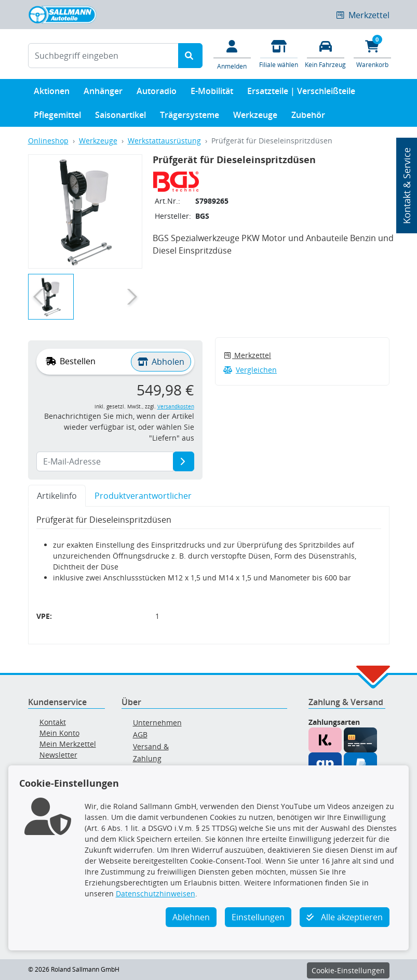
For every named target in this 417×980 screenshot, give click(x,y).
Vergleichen (250, 370)
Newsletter (58, 755)
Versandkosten (176, 407)
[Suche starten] (190, 56)
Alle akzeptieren (345, 917)
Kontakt (53, 722)
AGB (140, 734)
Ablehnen (191, 917)
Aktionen (52, 93)
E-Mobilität (212, 93)
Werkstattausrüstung (164, 141)
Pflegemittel (57, 117)
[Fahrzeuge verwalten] (326, 53)
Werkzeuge (255, 117)
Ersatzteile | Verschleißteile (301, 93)
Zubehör (308, 117)
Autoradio (157, 93)
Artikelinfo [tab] (57, 496)
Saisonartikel (120, 117)
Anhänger (103, 93)
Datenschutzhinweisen (156, 893)
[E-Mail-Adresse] (184, 461)
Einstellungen (258, 917)
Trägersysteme (190, 117)
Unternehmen (157, 723)
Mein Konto (59, 733)
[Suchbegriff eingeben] (103, 56)
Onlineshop (48, 141)
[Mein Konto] (232, 54)
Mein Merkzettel (68, 744)
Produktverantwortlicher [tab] (143, 496)
